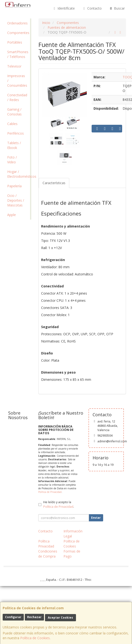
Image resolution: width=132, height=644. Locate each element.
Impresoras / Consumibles (17, 81)
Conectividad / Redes (17, 97)
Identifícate (64, 8)
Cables (12, 124)
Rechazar (34, 617)
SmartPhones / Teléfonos (18, 54)
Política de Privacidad (50, 492)
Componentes (18, 33)
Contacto (92, 8)
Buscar (117, 8)
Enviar (96, 518)
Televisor (14, 66)
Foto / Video (12, 160)
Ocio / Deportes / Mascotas (16, 200)
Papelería (14, 186)
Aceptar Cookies (60, 618)
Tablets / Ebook (14, 145)
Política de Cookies (35, 638)
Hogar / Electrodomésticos (19, 174)
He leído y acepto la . (59, 504)
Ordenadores (17, 23)
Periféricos (16, 133)
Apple (12, 215)
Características (54, 183)
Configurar (13, 617)
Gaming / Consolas (14, 112)
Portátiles (15, 42)
